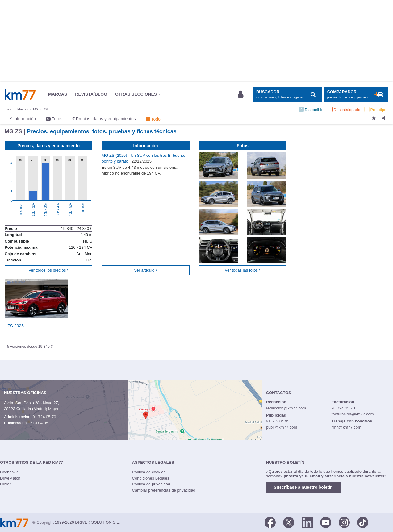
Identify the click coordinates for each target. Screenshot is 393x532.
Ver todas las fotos (243, 270)
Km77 (20, 94)
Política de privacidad (151, 484)
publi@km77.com (282, 427)
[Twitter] (289, 522)
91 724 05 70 (44, 417)
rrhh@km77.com (346, 427)
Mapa (53, 409)
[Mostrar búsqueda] (287, 95)
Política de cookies (149, 472)
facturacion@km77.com (353, 414)
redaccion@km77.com (286, 408)
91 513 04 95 (36, 423)
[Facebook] (270, 522)
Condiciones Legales (151, 478)
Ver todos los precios (49, 270)
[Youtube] (326, 522)
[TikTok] (363, 522)
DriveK (6, 484)
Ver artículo (145, 270)
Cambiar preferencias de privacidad (164, 490)
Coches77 (9, 472)
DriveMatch (10, 478)
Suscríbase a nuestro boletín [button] (303, 487)
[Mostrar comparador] (356, 95)
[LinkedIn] (307, 522)
